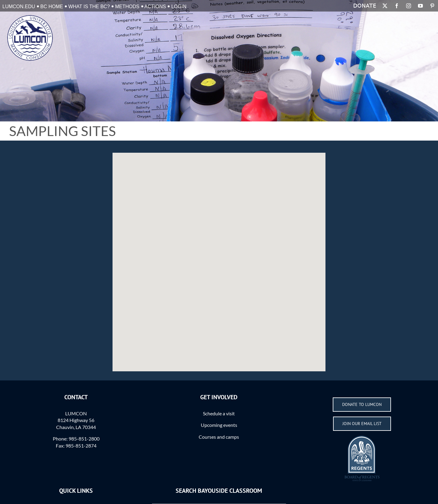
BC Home (52, 7)
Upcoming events (219, 425)
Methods (127, 7)
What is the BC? (89, 7)
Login (179, 7)
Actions (155, 7)
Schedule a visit (219, 413)
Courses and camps (219, 437)
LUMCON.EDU (19, 7)
